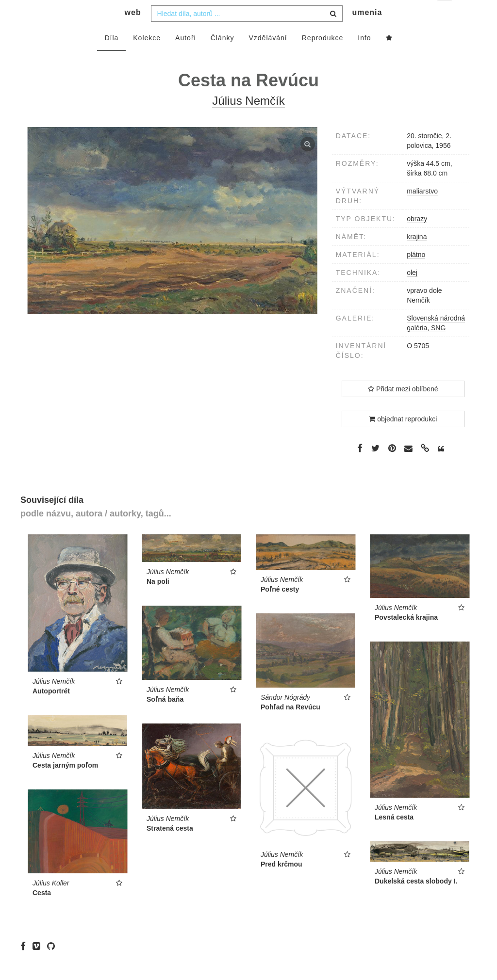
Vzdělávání (268, 57)
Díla (111, 57)
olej (412, 291)
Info (364, 57)
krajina (417, 256)
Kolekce (147, 57)
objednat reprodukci (403, 438)
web (133, 32)
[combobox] (247, 32)
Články (223, 57)
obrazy (417, 238)
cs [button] (445, 15)
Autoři (186, 57)
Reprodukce (323, 57)
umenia (367, 32)
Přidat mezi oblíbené (403, 408)
